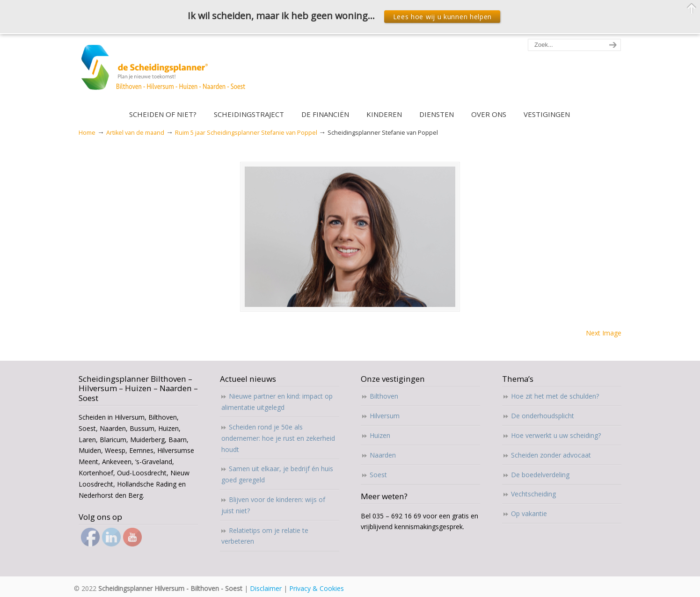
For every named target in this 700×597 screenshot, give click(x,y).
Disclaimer (266, 588)
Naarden (383, 455)
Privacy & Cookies (317, 588)
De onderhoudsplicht (543, 416)
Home (87, 133)
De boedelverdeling (540, 475)
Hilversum (385, 416)
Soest (378, 475)
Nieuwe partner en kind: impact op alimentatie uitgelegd (277, 402)
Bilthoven (384, 396)
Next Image (604, 333)
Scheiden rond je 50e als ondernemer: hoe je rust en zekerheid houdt (278, 438)
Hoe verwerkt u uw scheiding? (556, 435)
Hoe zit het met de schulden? (555, 396)
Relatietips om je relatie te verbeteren (265, 536)
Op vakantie (529, 513)
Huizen (380, 435)
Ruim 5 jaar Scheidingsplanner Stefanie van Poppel (246, 133)
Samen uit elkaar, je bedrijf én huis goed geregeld (277, 474)
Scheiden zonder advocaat (551, 455)
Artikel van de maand (135, 133)
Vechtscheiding (533, 494)
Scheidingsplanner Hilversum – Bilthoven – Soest (166, 73)
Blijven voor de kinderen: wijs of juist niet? (273, 505)
